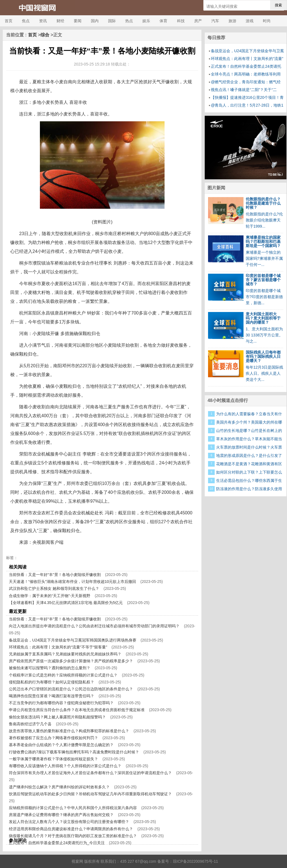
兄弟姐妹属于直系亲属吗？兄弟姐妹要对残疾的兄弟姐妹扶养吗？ (65, 654)
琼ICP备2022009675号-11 (195, 861)
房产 (198, 21)
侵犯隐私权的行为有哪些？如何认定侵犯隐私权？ (52, 682)
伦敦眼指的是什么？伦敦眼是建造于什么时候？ (263, 203)
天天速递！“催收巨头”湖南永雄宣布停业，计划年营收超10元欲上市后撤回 (72, 582)
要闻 (78, 21)
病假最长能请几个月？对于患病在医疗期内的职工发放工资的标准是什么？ (73, 836)
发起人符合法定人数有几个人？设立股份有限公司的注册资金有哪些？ (69, 822)
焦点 (26, 21)
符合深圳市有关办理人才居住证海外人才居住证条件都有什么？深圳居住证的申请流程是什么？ (90, 773)
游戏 (250, 21)
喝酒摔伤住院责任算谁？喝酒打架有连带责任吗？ (52, 696)
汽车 (215, 21)
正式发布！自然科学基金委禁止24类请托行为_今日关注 (57, 843)
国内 (95, 21)
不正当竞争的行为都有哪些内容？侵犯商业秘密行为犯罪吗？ (61, 703)
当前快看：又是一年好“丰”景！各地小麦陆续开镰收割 (55, 575)
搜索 (278, 5)
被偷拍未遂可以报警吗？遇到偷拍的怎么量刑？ (50, 668)
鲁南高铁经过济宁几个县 (30, 724)
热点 (129, 21)
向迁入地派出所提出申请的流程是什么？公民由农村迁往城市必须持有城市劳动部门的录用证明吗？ (94, 626)
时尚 (267, 21)
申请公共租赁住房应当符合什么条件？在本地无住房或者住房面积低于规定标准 (77, 710)
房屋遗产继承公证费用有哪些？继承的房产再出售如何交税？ (61, 815)
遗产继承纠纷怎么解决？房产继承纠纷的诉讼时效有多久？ (59, 787)
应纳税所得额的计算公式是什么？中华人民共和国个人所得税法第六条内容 (73, 808)
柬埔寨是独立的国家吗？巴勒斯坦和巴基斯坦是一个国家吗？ (263, 241)
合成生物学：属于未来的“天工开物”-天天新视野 (50, 596)
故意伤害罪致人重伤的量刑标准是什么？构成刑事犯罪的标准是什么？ (69, 731)
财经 (60, 21)
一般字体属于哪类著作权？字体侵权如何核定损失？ (53, 759)
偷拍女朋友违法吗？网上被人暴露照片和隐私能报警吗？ (57, 717)
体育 (163, 21)
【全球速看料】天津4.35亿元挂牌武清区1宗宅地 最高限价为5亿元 (66, 603)
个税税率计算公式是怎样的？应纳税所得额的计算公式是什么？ (63, 675)
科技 (181, 21)
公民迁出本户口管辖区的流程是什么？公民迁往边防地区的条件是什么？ (71, 689)
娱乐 (146, 21)
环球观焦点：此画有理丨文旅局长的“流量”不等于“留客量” (58, 647)
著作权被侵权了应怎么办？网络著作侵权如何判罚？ (53, 738)
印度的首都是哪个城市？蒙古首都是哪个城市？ (263, 280)
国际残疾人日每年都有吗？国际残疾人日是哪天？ (263, 356)
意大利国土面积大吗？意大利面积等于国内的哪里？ (263, 318)
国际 (112, 21)
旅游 (232, 21)
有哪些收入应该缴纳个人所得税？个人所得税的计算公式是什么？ (65, 766)
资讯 (43, 21)
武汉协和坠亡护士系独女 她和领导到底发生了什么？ (54, 588)
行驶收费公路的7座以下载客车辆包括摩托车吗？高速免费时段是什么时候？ (74, 752)
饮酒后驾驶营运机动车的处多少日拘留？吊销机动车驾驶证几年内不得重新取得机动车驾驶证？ (90, 794)
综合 (45, 35)
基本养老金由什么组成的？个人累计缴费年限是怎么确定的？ (61, 745)
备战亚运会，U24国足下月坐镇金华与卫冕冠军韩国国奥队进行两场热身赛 (73, 640)
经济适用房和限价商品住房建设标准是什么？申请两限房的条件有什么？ (71, 829)
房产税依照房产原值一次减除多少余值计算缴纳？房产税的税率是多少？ (71, 661)
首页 (9, 21)
